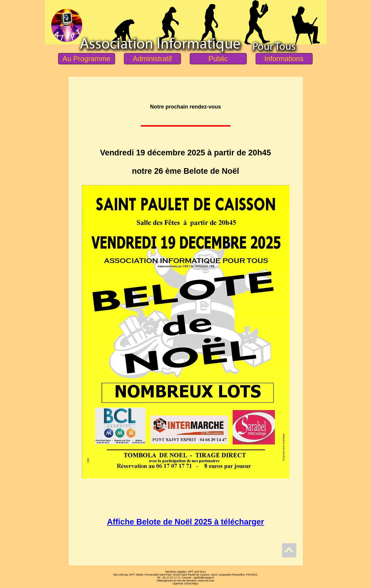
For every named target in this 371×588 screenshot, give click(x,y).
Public (218, 59)
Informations (284, 59)
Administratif (152, 59)
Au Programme (86, 59)
